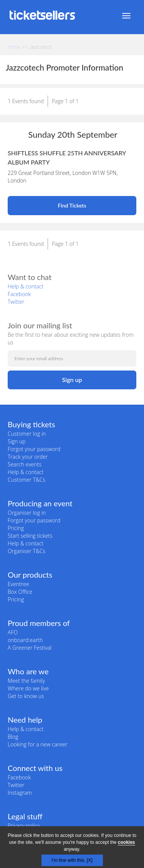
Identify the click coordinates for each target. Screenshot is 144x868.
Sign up (17, 441)
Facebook (19, 294)
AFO (13, 632)
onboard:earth (25, 640)
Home (14, 47)
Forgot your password (34, 449)
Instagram (20, 793)
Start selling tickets (30, 536)
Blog (13, 737)
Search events (25, 464)
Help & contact (26, 286)
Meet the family (26, 681)
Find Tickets (72, 205)
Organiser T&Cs (26, 551)
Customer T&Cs (26, 480)
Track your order (28, 457)
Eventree (18, 584)
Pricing (16, 528)
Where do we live (28, 688)
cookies (127, 842)
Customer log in (27, 434)
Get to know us (26, 696)
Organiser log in (27, 513)
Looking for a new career (37, 744)
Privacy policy (24, 826)
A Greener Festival (30, 648)
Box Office (20, 592)
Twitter (16, 302)
